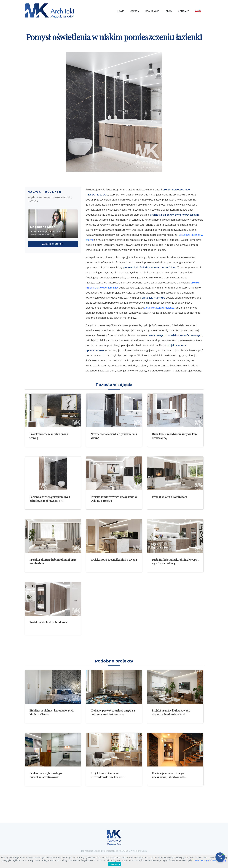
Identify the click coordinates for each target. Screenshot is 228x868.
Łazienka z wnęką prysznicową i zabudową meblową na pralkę (50, 499)
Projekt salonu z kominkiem (169, 497)
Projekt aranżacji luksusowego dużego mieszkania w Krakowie (172, 712)
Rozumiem (115, 864)
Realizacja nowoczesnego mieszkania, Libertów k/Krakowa (173, 775)
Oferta (135, 11)
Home (121, 11)
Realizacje (152, 11)
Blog (169, 11)
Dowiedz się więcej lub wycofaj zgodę (209, 860)
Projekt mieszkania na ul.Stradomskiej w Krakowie (108, 775)
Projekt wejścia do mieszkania (48, 622)
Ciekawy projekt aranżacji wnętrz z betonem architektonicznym (113, 712)
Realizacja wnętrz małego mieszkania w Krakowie (46, 775)
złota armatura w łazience (159, 308)
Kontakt (184, 11)
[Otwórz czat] (220, 857)
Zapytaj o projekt (53, 244)
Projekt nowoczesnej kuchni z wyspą (114, 559)
